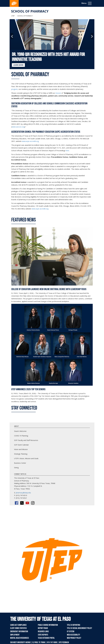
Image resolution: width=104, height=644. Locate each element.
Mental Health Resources (19, 638)
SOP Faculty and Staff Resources (26, 440)
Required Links (43, 631)
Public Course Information (48, 625)
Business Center (20, 463)
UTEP (13, 16)
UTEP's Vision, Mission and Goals (26, 458)
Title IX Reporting (74, 625)
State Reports (43, 635)
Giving (16, 468)
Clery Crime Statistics (18, 628)
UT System (71, 631)
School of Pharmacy (30, 11)
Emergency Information (19, 631)
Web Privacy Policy (74, 638)
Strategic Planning (21, 454)
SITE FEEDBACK (64, 642)
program (14, 89)
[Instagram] (33, 503)
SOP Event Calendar (21, 445)
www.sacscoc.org (18, 127)
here (67, 151)
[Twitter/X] (22, 503)
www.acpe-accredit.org (30, 141)
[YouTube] (27, 503)
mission (58, 93)
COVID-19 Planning (21, 436)
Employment (15, 635)
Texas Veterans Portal (46, 638)
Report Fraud (43, 628)
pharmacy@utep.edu (23, 493)
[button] (12, 36)
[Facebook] (17, 503)
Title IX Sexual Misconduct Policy (79, 628)
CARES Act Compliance (18, 625)
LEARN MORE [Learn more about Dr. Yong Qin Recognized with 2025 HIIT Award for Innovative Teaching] (18, 65)
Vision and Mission (21, 449)
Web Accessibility (73, 635)
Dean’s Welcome (20, 431)
